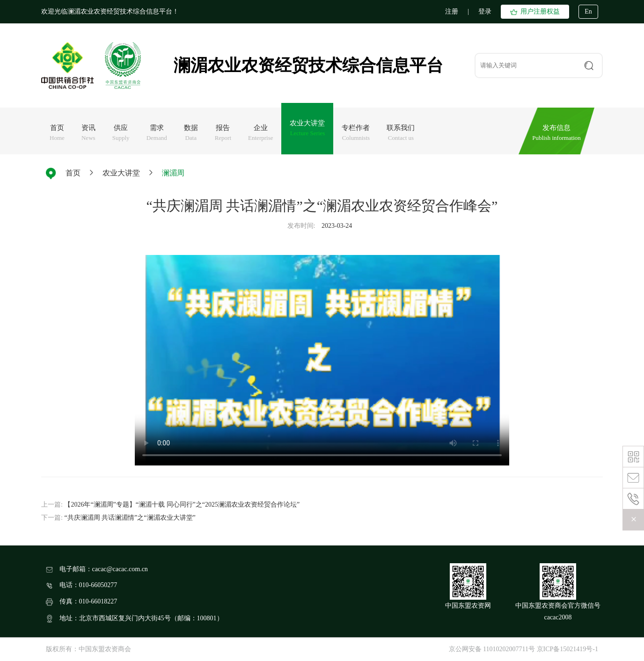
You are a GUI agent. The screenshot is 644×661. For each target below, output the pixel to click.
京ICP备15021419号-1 (567, 649)
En (588, 11)
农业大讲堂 (121, 173)
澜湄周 (173, 173)
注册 (452, 11)
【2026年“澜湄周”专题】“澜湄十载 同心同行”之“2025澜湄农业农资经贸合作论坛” (182, 505)
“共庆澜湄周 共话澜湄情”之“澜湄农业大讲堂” (130, 518)
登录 (485, 11)
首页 (73, 173)
